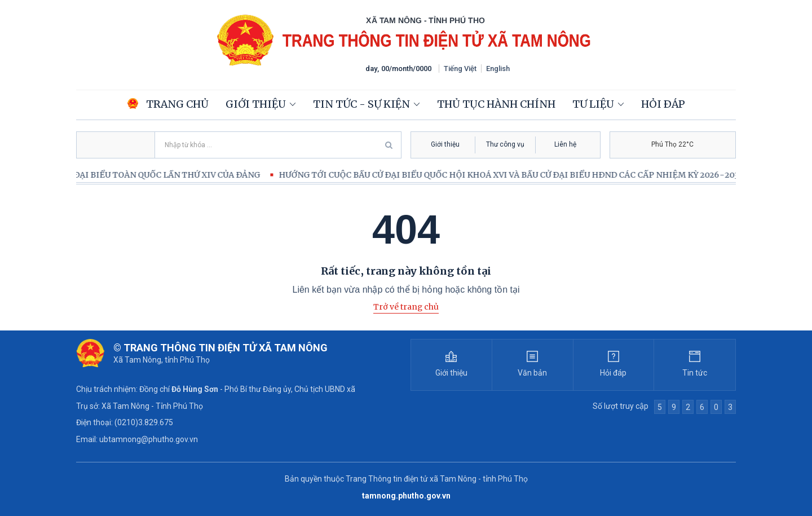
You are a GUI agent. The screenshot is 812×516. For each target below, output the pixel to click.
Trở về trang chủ (406, 307)
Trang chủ (168, 104)
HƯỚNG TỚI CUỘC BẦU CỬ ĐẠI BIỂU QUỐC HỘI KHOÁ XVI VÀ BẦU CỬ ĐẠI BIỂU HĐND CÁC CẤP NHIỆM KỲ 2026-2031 (516, 175)
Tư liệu (593, 104)
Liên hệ (565, 144)
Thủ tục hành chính (496, 104)
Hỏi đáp (663, 104)
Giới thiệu (256, 104)
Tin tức (695, 373)
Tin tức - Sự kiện (361, 104)
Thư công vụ (505, 144)
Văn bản (532, 373)
